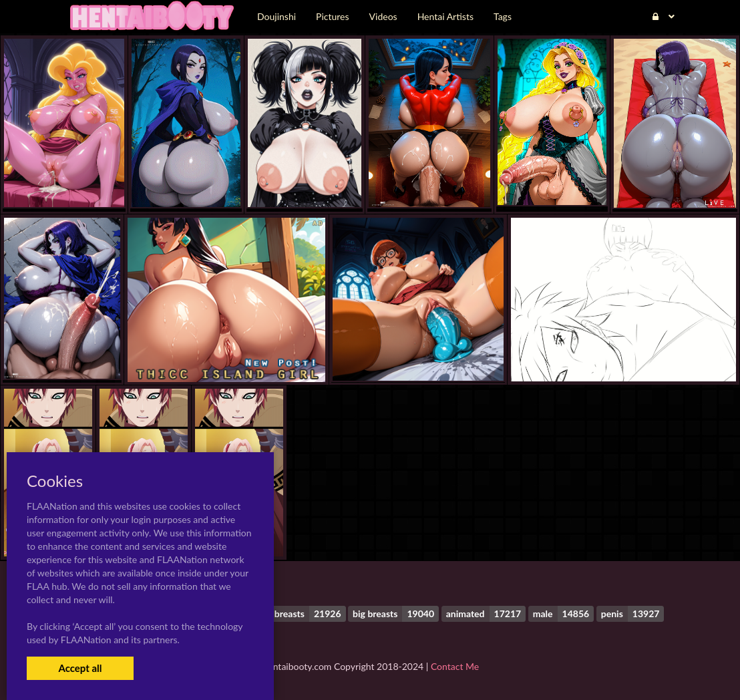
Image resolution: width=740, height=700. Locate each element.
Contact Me (455, 666)
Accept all (80, 668)
